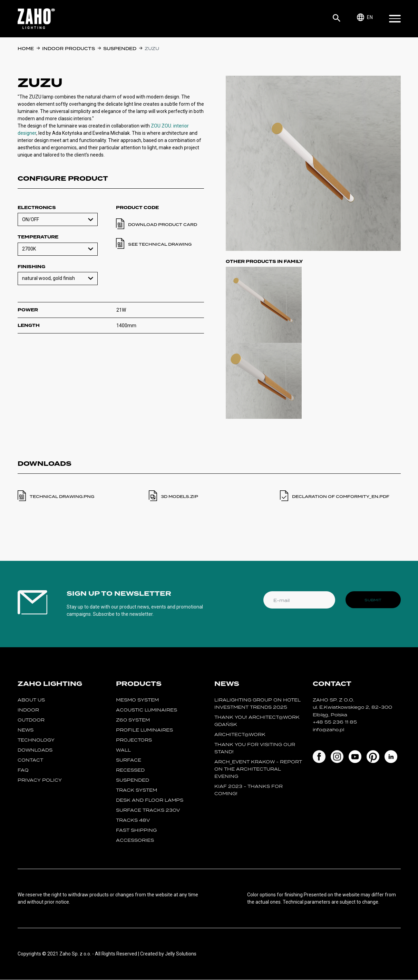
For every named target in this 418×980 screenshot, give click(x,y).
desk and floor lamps (150, 800)
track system (137, 790)
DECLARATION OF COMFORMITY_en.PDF (341, 497)
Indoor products (69, 49)
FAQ (23, 770)
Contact (30, 760)
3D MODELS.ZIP (179, 497)
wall (123, 750)
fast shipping (136, 831)
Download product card (163, 225)
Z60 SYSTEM (133, 720)
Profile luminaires (144, 730)
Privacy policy (40, 780)
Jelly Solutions (181, 954)
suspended (120, 49)
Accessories (135, 841)
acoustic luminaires (147, 710)
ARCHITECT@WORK (240, 735)
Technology (36, 740)
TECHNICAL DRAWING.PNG (62, 497)
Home (26, 49)
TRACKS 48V (133, 821)
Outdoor (31, 720)
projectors (134, 740)
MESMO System (137, 700)
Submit (373, 600)
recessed (130, 770)
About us (31, 700)
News (26, 730)
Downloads (35, 750)
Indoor (28, 710)
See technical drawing (160, 244)
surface (129, 760)
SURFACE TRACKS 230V (148, 811)
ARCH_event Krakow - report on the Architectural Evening (258, 769)
